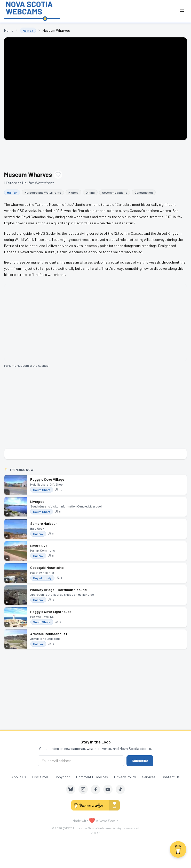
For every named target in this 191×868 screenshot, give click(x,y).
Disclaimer (40, 777)
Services (149, 777)
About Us (19, 777)
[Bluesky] (71, 789)
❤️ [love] (92, 820)
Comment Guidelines (92, 777)
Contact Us (171, 777)
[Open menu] (182, 11)
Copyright (62, 777)
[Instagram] (83, 789)
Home (9, 30)
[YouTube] (108, 789)
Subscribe (140, 761)
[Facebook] (95, 789)
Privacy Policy (125, 777)
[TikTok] (120, 789)
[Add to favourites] (58, 175)
